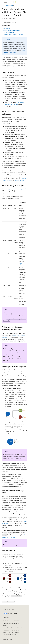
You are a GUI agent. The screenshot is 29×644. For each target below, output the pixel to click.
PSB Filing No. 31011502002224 (11, 623)
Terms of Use (6, 637)
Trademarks (14, 637)
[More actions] (26, 6)
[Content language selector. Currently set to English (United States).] (10, 610)
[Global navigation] (2, 2)
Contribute (11, 632)
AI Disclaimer (6, 630)
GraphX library (19, 181)
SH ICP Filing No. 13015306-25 (10, 621)
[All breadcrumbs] (3, 6)
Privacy (5, 625)
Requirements (6, 28)
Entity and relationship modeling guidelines (13, 34)
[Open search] (27, 2)
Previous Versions (15, 630)
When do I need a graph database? (11, 30)
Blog (4, 632)
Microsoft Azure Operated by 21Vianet (12, 628)
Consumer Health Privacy (9, 635)
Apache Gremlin (9, 6)
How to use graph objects (9, 32)
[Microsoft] (15, 2)
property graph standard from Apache (14, 189)
